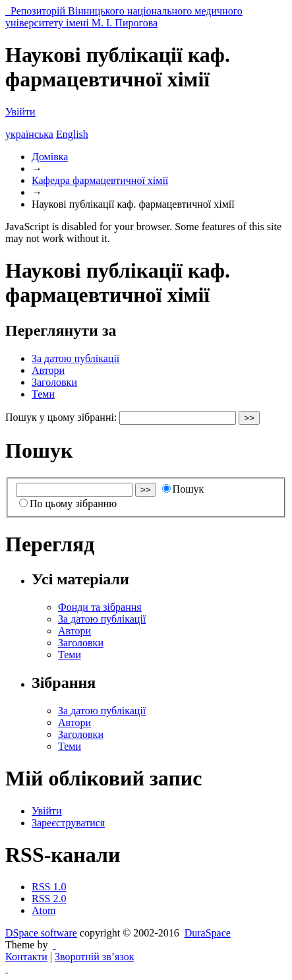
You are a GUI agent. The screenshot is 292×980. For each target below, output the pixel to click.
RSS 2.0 (49, 899)
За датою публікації (75, 358)
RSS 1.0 (49, 887)
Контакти (26, 957)
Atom (44, 910)
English (72, 134)
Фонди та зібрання (100, 607)
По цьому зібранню (68, 504)
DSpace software (41, 933)
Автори (48, 370)
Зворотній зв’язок (94, 957)
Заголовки (54, 382)
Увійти (20, 112)
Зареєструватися (68, 823)
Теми (43, 394)
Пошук (183, 489)
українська (29, 134)
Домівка (50, 157)
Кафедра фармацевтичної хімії (100, 180)
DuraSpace (208, 933)
